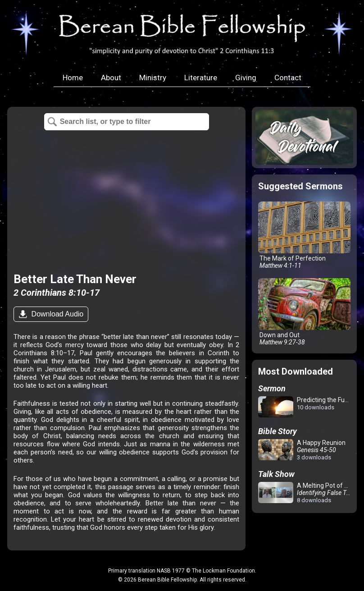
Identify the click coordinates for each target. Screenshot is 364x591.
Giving (246, 78)
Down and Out (304, 312)
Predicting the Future (306, 407)
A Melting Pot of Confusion (306, 493)
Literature (201, 78)
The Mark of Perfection (304, 235)
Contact (288, 78)
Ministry (153, 78)
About (111, 78)
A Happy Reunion (302, 450)
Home (73, 78)
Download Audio (56, 314)
